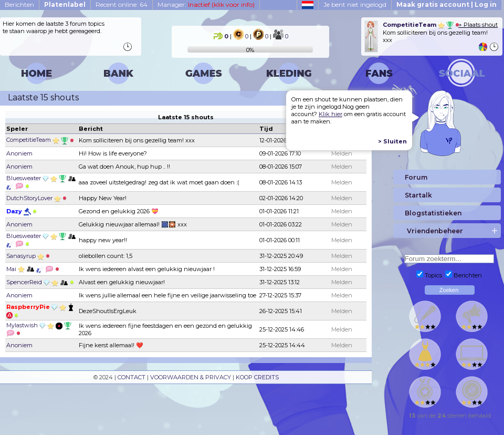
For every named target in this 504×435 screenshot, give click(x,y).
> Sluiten (392, 141)
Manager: (206, 4)
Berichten (19, 4)
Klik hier (330, 114)
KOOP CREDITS (257, 377)
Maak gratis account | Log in (447, 4)
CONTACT (132, 377)
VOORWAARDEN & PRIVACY (191, 377)
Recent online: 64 (122, 4)
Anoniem (19, 153)
